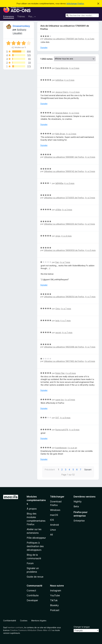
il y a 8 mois (90, 361)
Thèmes (21, 16)
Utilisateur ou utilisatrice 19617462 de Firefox (64, 361)
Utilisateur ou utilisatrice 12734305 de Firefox (64, 198)
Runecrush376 (62, 430)
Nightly (78, 502)
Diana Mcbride (62, 68)
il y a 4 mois (66, 236)
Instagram (56, 591)
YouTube (55, 595)
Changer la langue (82, 627)
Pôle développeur (36, 538)
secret (58, 332)
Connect (31, 591)
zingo (58, 236)
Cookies (24, 621)
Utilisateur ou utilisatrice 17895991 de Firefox (64, 39)
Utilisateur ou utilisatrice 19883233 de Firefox (64, 224)
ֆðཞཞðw (59, 183)
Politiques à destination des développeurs (35, 546)
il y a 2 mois (74, 68)
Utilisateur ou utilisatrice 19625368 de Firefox (64, 347)
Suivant (88, 470)
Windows (55, 510)
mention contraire (15, 627)
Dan (57, 262)
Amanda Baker (62, 113)
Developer (32, 600)
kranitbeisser (61, 448)
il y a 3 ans (90, 39)
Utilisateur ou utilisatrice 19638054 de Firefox (64, 297)
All (51, 535)
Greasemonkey (21, 26)
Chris (58, 309)
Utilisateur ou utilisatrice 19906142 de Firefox (64, 171)
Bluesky (54, 605)
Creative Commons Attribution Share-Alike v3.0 (31, 630)
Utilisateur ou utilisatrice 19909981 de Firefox (64, 157)
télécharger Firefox (75, 4)
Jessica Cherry (62, 92)
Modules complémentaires (36, 500)
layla (57, 321)
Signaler (44, 47)
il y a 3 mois (90, 157)
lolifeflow (59, 80)
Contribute (33, 595)
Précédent (50, 470)
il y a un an (72, 448)
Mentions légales (39, 621)
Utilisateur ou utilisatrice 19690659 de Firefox (64, 250)
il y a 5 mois (91, 250)
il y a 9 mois (71, 373)
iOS (52, 520)
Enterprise (79, 521)
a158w (58, 210)
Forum (30, 563)
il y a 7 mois (65, 262)
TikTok (54, 600)
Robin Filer (60, 373)
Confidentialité (10, 621)
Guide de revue (35, 577)
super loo (60, 400)
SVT (57, 418)
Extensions (9, 16)
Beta (76, 506)
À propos (32, 509)
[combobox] (82, 15)
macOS (54, 515)
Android (54, 525)
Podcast (55, 610)
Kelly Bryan (60, 134)
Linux (53, 530)
